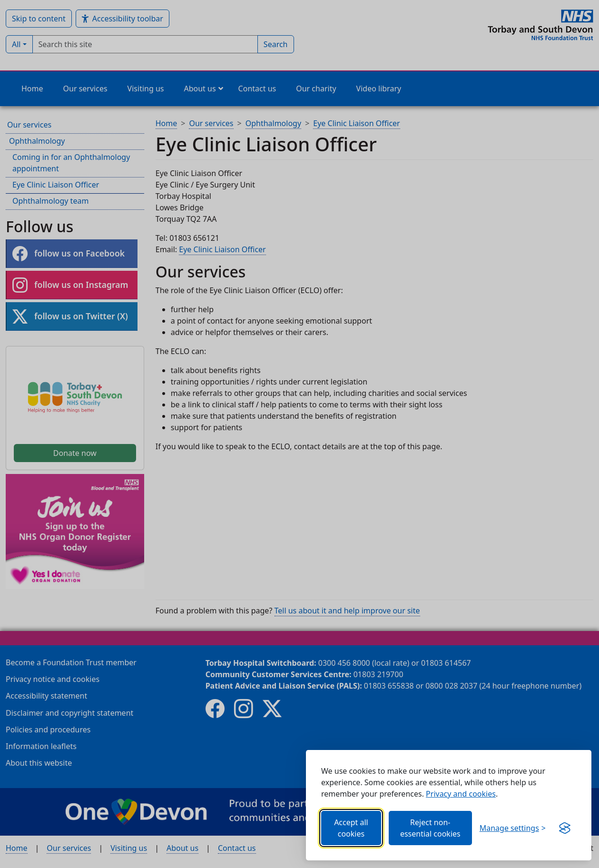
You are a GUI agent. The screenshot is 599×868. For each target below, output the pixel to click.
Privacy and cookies (461, 794)
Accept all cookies (351, 828)
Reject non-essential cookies (430, 828)
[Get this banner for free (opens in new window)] (565, 828)
